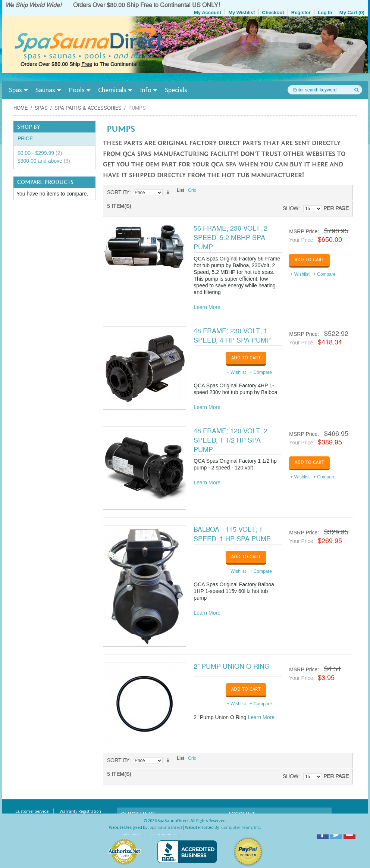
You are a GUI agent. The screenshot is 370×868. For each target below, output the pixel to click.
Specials (176, 90)
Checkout (273, 13)
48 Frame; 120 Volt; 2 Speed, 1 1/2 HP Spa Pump (231, 440)
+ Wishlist (300, 274)
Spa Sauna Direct (166, 827)
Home (21, 108)
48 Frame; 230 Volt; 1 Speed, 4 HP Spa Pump (232, 336)
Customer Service (32, 811)
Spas (15, 90)
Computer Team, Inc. (241, 827)
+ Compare (324, 274)
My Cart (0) (352, 13)
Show (291, 208)
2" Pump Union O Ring (232, 666)
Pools (77, 90)
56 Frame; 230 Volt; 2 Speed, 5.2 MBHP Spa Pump (231, 238)
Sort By (118, 192)
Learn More (207, 307)
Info (146, 90)
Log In (325, 13)
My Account (208, 13)
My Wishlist (242, 13)
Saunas (45, 90)
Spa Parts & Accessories (88, 108)
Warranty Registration (80, 811)
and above (44, 161)
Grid (192, 191)
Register (301, 13)
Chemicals (112, 90)
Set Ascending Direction (169, 193)
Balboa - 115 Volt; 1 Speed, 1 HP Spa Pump (232, 534)
